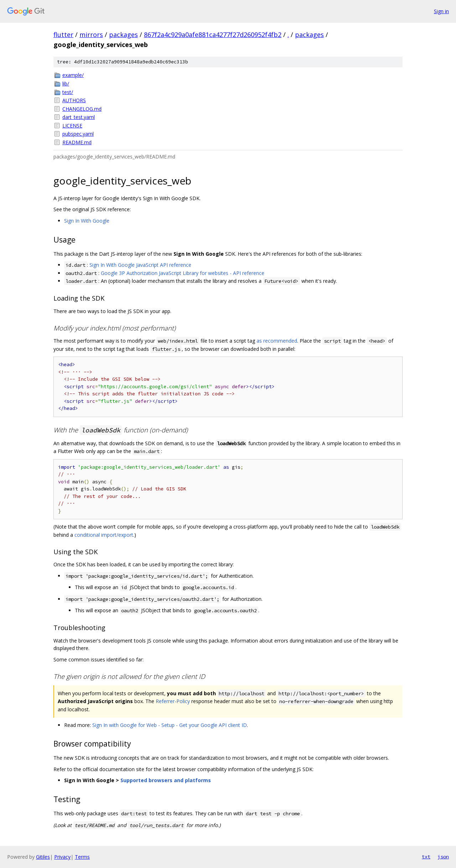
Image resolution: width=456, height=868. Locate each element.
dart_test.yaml (79, 117)
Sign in (441, 11)
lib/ (66, 84)
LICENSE (72, 126)
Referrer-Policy (173, 701)
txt (426, 857)
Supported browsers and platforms (166, 780)
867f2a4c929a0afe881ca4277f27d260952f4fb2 (213, 35)
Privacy (62, 857)
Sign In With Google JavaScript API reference (140, 265)
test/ (68, 92)
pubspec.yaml (78, 134)
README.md (77, 142)
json (443, 857)
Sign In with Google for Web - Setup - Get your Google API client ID (170, 725)
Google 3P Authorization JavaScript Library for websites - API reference (183, 273)
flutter (63, 35)
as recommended (277, 341)
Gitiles (43, 857)
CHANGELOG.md (82, 109)
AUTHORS (74, 100)
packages (123, 35)
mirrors (91, 35)
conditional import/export (104, 535)
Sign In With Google (87, 221)
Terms (82, 857)
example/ (73, 75)
